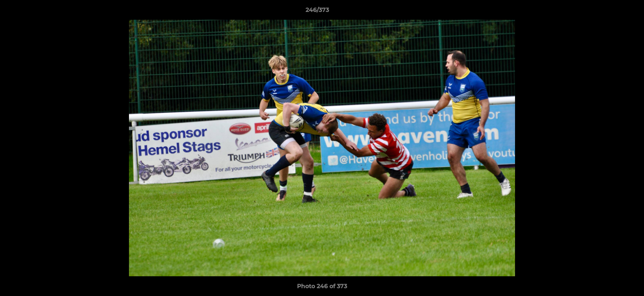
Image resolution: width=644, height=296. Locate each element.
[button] (609, 12)
